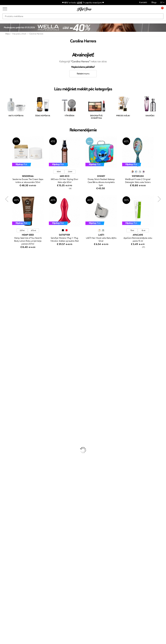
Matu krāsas (6, 427)
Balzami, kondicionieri (10, 406)
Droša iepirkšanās (134, 511)
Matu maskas (6, 410)
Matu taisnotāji (7, 416)
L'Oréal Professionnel (10, 264)
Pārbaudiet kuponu (41, 544)
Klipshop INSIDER (14, 530)
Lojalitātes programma (69, 530)
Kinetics (4, 359)
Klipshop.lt (64, 543)
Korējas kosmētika (9, 454)
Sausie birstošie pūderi (11, 467)
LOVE (80, 3)
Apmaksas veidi (39, 534)
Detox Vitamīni (7, 498)
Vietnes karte (12, 537)
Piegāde (36, 537)
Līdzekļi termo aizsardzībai (12, 423)
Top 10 (62, 523)
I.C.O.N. (4, 291)
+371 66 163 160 (10, 600)
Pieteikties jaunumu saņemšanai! (17, 571)
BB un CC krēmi (8, 471)
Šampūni (4, 403)
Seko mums (8, 619)
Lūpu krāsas (5, 481)
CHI (2, 366)
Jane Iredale (6, 288)
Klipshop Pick (65, 534)
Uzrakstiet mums (11, 606)
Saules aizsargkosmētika (11, 450)
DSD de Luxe (6, 328)
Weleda (4, 379)
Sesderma (5, 281)
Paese (3, 325)
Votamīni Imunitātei (10, 504)
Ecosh (3, 318)
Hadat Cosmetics (8, 274)
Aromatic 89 (6, 355)
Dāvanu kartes (92, 520)
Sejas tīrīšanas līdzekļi (10, 440)
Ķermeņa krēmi (7, 433)
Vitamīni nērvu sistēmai (11, 501)
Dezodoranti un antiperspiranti (15, 447)
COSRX (4, 311)
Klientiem (38, 520)
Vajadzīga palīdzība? (12, 597)
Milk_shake (5, 267)
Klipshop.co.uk (66, 546)
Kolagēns (4, 488)
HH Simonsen (7, 372)
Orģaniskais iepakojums (97, 511)
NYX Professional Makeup (12, 315)
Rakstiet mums (83, 74)
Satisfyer (4, 308)
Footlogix (5, 362)
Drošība (9, 534)
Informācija (12, 520)
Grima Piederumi (8, 460)
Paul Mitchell (6, 386)
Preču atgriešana (54, 511)
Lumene (4, 393)
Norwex (4, 284)
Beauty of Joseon (8, 298)
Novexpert (5, 396)
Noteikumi (10, 523)
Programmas (66, 520)
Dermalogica (6, 301)
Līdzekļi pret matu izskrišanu (13, 413)
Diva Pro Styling (8, 342)
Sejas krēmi (5, 430)
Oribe (3, 352)
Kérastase (5, 278)
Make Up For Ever (9, 389)
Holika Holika (6, 369)
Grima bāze (5, 457)
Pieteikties (16, 587)
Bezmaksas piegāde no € (18, 511)
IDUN (3, 382)
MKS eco (4, 321)
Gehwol (4, 294)
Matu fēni (5, 420)
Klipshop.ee (64, 550)
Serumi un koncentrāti (11, 437)
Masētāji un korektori (10, 464)
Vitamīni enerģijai (8, 491)
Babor (3, 271)
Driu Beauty (6, 332)
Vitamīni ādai (6, 494)
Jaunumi (12, 566)
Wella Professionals (9, 335)
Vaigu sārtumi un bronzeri (12, 477)
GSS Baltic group (68, 540)
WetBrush (5, 345)
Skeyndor (5, 339)
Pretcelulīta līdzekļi (9, 443)
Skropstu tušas (7, 474)
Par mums (37, 523)
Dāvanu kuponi (39, 540)
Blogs (154, 2)
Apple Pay (10, 527)
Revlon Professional (9, 349)
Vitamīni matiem (8, 484)
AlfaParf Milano (8, 376)
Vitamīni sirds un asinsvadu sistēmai (17, 508)
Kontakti (143, 2)
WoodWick (5, 305)
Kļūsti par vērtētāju (68, 527)
